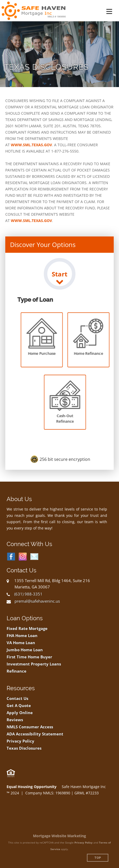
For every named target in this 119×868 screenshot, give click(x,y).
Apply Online (20, 713)
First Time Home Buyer (29, 657)
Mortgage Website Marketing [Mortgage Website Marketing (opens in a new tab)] (59, 836)
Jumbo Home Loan (25, 650)
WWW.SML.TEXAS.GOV (31, 145)
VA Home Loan (21, 643)
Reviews (15, 720)
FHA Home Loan (22, 636)
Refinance (16, 671)
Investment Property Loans (34, 664)
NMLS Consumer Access (30, 727)
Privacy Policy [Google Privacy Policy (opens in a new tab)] (84, 842)
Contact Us (17, 698)
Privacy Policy (20, 741)
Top (98, 858)
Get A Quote (19, 706)
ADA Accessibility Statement (35, 734)
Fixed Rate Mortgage (27, 629)
